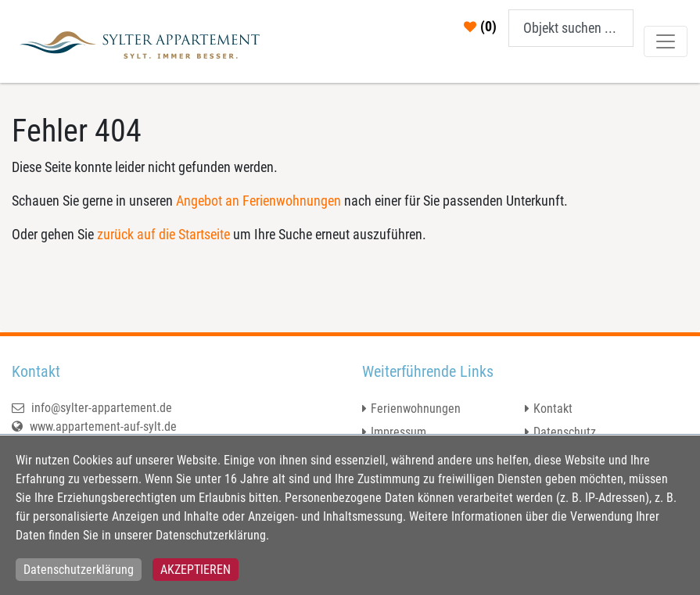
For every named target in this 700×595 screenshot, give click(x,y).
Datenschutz (565, 432)
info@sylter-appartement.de (92, 408)
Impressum (398, 432)
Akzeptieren (196, 570)
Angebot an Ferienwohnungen (258, 201)
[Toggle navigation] (666, 41)
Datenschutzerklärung (79, 570)
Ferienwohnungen (416, 409)
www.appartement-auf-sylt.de (94, 427)
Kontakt (553, 409)
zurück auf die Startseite (163, 234)
